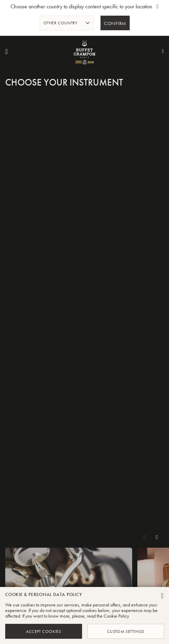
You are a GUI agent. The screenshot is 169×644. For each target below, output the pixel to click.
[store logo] (84, 51)
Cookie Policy (116, 616)
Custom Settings (125, 631)
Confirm (115, 24)
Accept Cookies (43, 631)
